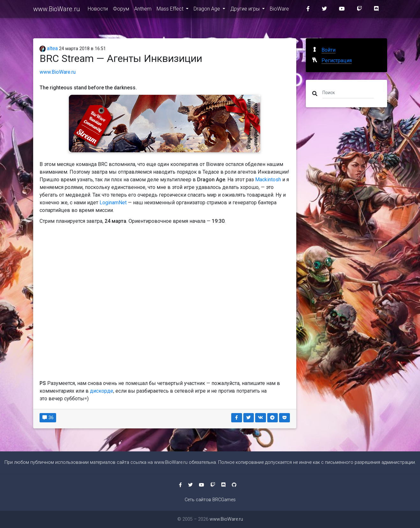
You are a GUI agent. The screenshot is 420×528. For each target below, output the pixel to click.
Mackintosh (268, 180)
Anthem (143, 10)
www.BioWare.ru (57, 10)
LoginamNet (113, 203)
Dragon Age (207, 10)
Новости (98, 10)
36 (48, 418)
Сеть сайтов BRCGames (210, 500)
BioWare (279, 10)
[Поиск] (348, 92)
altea (49, 48)
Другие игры (246, 10)
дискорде (102, 391)
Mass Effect (171, 10)
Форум (121, 10)
